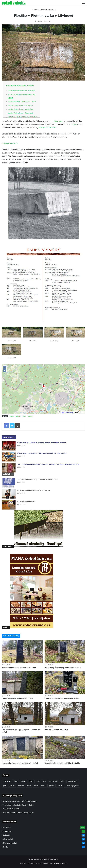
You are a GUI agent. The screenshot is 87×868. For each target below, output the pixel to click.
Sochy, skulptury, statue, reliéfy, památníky (20, 85)
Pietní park (58, 121)
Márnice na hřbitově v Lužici (56, 730)
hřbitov (30, 416)
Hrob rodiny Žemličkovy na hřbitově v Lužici (63, 668)
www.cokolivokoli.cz (35, 860)
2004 (75, 124)
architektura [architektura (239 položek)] (7, 782)
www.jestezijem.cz (60, 863)
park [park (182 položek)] (5, 786)
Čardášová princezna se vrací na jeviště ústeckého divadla (42, 442)
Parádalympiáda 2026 (26, 501)
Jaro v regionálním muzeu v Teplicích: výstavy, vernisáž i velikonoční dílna (48, 464)
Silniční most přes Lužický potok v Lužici (18, 805)
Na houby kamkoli (10, 843)
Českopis (7, 827)
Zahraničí (7, 835)
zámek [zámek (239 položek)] (60, 786)
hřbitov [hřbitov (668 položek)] (23, 782)
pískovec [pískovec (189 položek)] (21, 786)
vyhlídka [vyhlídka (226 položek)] (52, 786)
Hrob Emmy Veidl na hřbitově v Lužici (17, 699)
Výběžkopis (8, 831)
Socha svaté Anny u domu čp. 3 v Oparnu (22, 102)
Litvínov (18, 416)
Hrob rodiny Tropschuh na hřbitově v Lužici (20, 763)
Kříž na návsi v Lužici (11, 809)
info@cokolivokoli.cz (51, 860)
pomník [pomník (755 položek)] (12, 786)
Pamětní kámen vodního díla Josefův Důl (22, 91)
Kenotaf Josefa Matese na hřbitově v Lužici (62, 699)
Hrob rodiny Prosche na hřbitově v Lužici (19, 668)
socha (12, 416)
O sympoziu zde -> (10, 143)
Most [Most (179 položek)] (63, 782)
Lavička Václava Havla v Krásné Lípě (20, 113)
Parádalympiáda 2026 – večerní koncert (34, 490)
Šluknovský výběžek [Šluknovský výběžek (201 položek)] (72, 786)
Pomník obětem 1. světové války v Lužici (19, 813)
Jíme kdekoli (8, 839)
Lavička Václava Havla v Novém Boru (21, 109)
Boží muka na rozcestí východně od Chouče (20, 801)
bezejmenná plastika (47, 128)
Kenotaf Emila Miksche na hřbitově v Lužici (62, 763)
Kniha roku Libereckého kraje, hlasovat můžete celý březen (42, 453)
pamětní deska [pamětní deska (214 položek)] (73, 782)
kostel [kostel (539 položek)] (38, 782)
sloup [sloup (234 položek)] (36, 786)
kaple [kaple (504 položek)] (31, 782)
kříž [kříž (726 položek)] (44, 782)
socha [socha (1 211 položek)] (43, 786)
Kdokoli (6, 847)
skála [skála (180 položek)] (29, 786)
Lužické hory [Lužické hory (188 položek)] (53, 782)
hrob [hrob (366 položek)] (16, 782)
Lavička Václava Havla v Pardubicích (20, 105)
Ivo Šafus (38, 21)
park (24, 416)
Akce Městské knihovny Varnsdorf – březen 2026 (37, 479)
